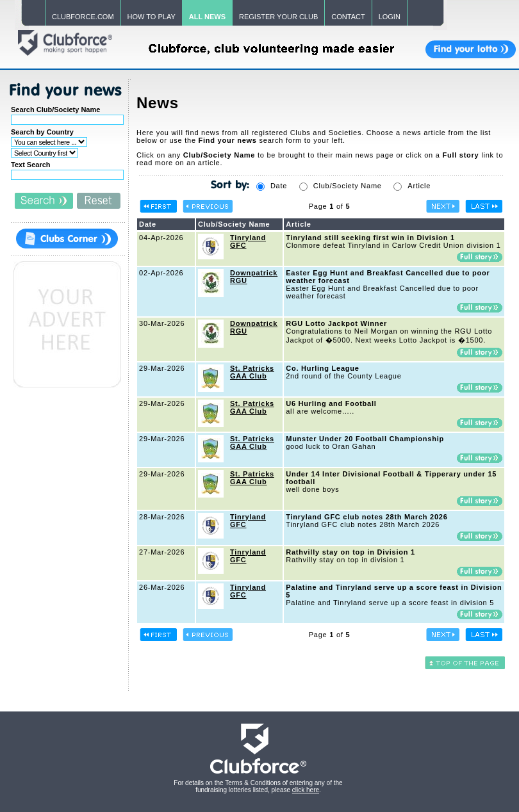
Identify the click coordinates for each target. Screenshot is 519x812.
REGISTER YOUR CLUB (278, 17)
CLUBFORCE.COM (83, 17)
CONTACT (348, 17)
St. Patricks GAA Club (252, 372)
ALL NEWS (207, 17)
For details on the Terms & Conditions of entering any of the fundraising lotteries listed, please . (258, 786)
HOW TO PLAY (152, 17)
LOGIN (390, 17)
